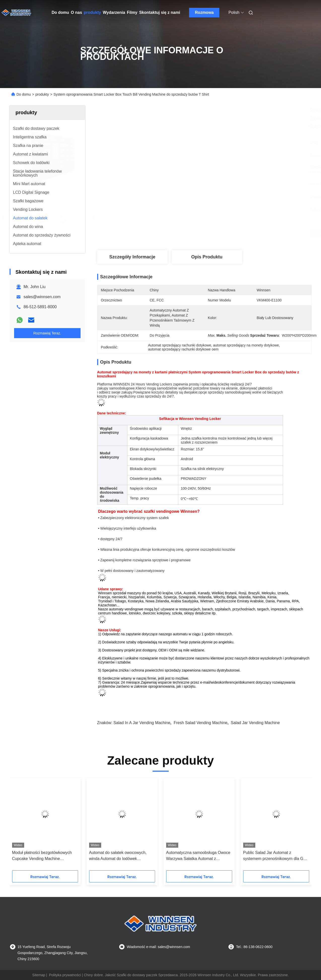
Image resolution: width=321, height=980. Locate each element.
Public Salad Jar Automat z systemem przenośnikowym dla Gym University (276, 856)
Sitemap (39, 975)
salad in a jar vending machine (142, 723)
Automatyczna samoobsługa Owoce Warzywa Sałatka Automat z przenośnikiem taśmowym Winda (198, 856)
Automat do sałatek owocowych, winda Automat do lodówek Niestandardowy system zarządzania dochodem (122, 856)
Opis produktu (207, 257)
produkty (92, 12)
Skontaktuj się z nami (160, 12)
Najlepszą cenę (231, 233)
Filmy (132, 12)
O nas (76, 12)
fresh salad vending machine (201, 723)
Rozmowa (204, 12)
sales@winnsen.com (42, 297)
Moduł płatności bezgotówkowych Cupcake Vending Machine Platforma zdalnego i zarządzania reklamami (42, 856)
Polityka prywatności (65, 975)
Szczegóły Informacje (132, 257)
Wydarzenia (114, 12)
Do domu (60, 12)
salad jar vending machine (255, 723)
